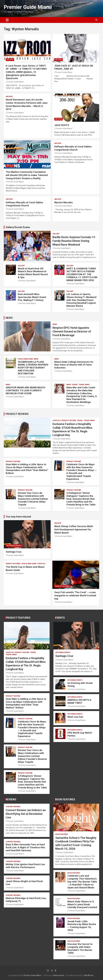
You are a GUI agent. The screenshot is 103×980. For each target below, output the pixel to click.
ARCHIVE (10, 60)
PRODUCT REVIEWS (17, 414)
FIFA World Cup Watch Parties (80, 734)
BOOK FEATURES (65, 799)
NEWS (9, 318)
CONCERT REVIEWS (13, 807)
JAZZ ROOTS (62, 125)
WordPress (89, 975)
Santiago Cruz (14, 552)
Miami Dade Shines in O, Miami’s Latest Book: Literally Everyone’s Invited (82, 904)
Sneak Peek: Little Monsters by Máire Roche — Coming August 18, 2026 (82, 926)
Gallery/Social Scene (18, 227)
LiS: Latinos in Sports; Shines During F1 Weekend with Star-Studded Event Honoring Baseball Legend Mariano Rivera (81, 300)
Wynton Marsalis (63, 202)
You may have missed (18, 517)
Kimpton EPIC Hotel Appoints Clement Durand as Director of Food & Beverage (72, 331)
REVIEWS (11, 799)
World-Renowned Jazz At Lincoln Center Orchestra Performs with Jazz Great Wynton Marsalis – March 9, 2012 (27, 104)
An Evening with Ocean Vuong (80, 684)
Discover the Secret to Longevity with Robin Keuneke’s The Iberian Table (80, 948)
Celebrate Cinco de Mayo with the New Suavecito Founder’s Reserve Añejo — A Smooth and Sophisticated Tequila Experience (82, 472)
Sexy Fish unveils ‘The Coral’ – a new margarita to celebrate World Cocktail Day (75, 595)
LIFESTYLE (57, 420)
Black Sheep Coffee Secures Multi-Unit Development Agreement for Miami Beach (74, 529)
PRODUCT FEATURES (18, 618)
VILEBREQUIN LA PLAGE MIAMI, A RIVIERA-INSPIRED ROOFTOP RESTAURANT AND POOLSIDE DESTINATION (33, 368)
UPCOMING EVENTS (14, 546)
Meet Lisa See (75, 717)
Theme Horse (58, 975)
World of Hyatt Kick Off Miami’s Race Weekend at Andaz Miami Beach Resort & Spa (33, 273)
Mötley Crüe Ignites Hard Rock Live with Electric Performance (25, 866)
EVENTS (60, 618)
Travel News (84, 385)
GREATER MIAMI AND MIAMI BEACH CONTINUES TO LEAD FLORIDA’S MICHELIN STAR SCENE (25, 390)
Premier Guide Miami (28, 7)
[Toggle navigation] (7, 20)
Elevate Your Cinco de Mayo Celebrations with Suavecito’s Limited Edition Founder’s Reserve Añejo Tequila (33, 499)
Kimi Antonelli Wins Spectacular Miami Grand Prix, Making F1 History (32, 297)
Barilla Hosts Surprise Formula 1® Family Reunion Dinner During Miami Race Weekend (74, 241)
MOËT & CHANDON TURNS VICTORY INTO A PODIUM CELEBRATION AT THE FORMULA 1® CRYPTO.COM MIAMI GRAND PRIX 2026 (82, 274)
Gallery (56, 234)
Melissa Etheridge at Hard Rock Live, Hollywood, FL (26, 900)
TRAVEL (75, 385)
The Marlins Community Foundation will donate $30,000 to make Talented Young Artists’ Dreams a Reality (27, 175)
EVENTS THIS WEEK (13, 564)
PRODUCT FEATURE (69, 420)
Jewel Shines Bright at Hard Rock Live (24, 883)
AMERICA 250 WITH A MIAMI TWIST (79, 701)
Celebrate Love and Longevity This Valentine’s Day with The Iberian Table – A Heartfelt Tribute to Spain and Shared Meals (82, 882)
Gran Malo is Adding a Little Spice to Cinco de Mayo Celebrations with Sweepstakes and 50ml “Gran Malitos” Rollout (27, 469)
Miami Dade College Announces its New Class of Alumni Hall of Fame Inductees (74, 365)
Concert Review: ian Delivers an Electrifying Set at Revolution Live (26, 814)
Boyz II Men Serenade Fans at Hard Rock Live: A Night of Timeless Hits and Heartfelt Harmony (25, 847)
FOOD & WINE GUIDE (25, 359)
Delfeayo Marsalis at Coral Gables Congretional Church (73, 148)
